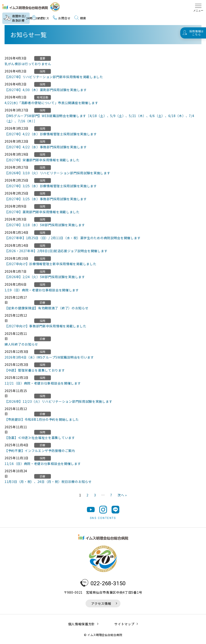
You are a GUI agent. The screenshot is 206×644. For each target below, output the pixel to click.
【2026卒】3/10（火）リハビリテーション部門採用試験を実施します (57, 173)
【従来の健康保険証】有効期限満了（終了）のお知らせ (47, 308)
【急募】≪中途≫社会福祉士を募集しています (40, 438)
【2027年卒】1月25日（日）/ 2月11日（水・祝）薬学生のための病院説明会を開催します (73, 238)
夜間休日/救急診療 (17, 18)
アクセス (41, 18)
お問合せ (62, 18)
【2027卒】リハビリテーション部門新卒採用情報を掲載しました (54, 77)
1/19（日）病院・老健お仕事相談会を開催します (42, 290)
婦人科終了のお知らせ (21, 344)
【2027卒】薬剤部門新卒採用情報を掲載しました (42, 212)
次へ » (122, 495)
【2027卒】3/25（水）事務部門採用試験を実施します (46, 199)
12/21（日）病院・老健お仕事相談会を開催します (43, 383)
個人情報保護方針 (82, 625)
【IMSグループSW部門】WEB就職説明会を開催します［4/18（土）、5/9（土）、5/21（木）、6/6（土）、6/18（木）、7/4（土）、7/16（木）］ (99, 118)
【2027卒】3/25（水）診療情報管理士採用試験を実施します (51, 186)
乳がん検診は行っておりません (28, 64)
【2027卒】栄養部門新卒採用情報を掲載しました (42, 160)
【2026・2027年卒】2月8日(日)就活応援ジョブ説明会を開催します (56, 251)
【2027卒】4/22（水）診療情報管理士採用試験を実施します (51, 134)
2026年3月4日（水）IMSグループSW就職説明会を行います (49, 357)
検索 (80, 18)
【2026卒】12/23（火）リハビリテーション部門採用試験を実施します (58, 401)
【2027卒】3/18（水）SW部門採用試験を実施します (45, 225)
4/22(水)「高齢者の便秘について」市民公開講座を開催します (51, 103)
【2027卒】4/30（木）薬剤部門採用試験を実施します (46, 90)
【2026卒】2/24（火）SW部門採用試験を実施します (45, 277)
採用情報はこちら (197, 33)
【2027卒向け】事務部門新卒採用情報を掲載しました (45, 326)
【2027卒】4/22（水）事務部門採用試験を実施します (46, 147)
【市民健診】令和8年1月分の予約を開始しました (42, 419)
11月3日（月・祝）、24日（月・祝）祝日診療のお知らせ (48, 482)
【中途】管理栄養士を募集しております (35, 370)
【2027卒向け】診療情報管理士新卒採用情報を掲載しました (50, 264)
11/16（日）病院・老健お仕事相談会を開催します (43, 464)
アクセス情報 (101, 604)
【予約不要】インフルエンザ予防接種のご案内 (40, 451)
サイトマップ (124, 625)
